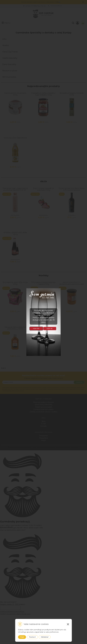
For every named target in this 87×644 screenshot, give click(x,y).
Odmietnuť (45, 637)
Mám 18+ (36, 328)
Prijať (22, 637)
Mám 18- (50, 328)
